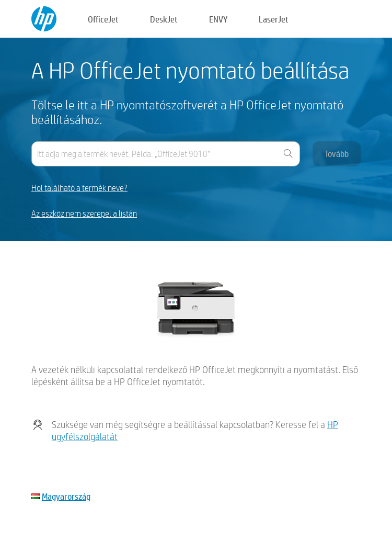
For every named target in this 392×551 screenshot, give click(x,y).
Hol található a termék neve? (79, 188)
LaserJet (274, 19)
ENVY (218, 19)
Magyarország (66, 496)
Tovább (337, 154)
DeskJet (164, 19)
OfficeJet (103, 19)
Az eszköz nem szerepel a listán (84, 214)
